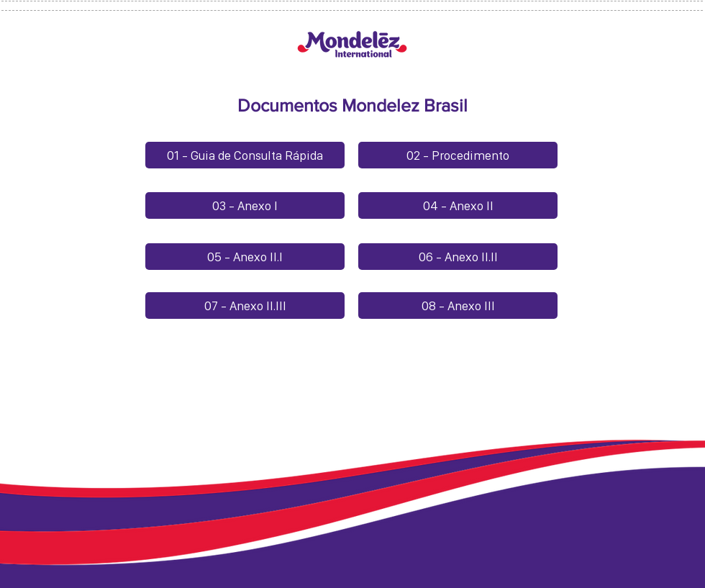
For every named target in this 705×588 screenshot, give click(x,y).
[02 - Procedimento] (458, 155)
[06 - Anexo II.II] (458, 257)
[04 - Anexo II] (458, 205)
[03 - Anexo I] (245, 205)
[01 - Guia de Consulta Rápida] (245, 155)
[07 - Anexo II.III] (245, 306)
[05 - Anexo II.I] (245, 257)
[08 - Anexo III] (458, 306)
